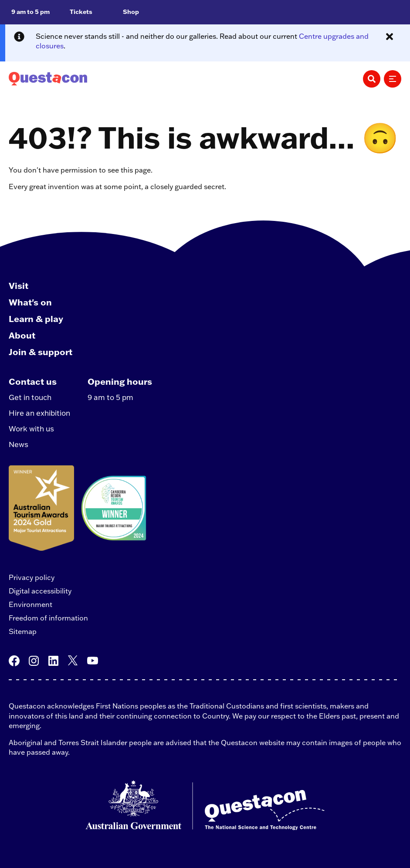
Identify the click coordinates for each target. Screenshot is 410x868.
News (19, 444)
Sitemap (23, 631)
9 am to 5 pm (110, 397)
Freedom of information (48, 618)
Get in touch (30, 397)
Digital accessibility (40, 591)
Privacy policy (32, 577)
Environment (30, 604)
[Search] (372, 79)
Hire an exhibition (39, 413)
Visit (19, 285)
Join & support (41, 352)
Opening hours (120, 381)
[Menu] (393, 79)
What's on (30, 302)
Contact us (33, 381)
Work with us (31, 429)
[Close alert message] (390, 37)
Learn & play (36, 319)
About (22, 335)
